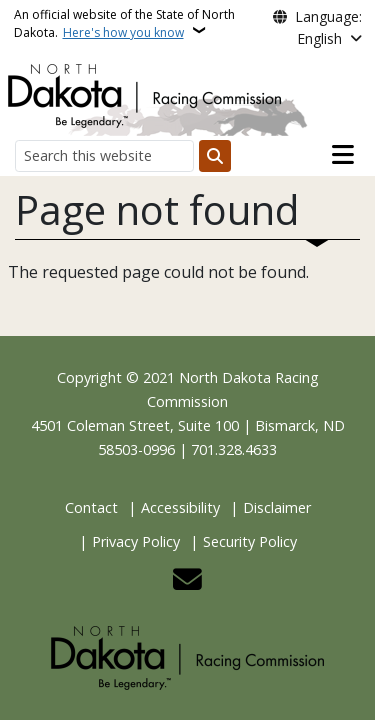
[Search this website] (104, 155)
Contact (91, 507)
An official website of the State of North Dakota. (124, 23)
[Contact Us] (187, 584)
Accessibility (180, 507)
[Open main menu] (343, 155)
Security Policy (250, 541)
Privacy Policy (136, 541)
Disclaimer (277, 507)
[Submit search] (215, 156)
